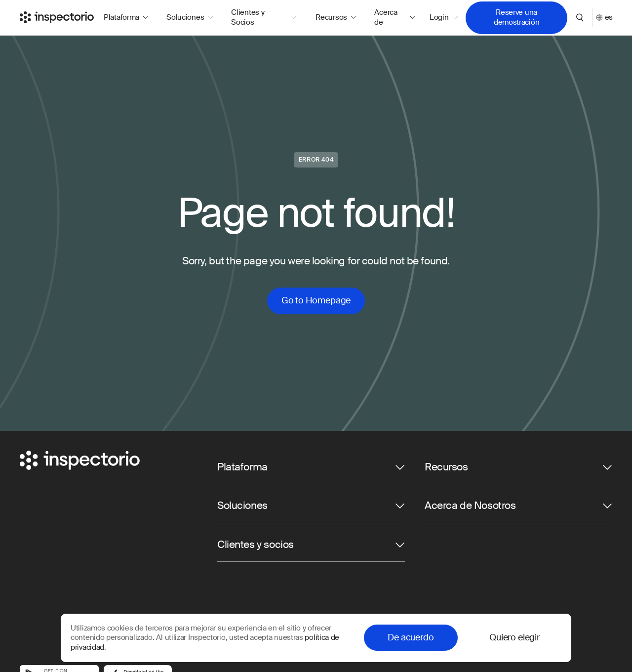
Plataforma (126, 17)
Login (443, 18)
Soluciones (190, 17)
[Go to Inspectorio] (57, 17)
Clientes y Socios (263, 17)
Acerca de (395, 17)
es (604, 18)
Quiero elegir (514, 637)
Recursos (336, 17)
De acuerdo (411, 637)
